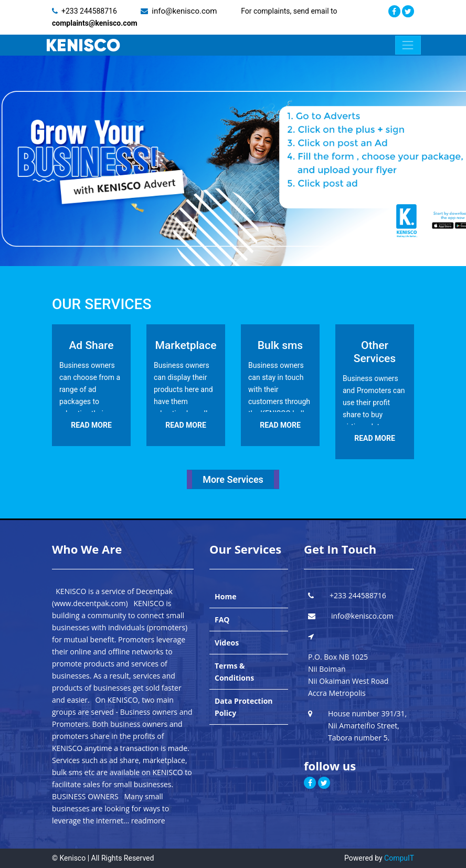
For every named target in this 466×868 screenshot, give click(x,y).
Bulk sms (280, 345)
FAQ (222, 620)
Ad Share (91, 345)
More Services (233, 479)
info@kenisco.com (185, 11)
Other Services (375, 352)
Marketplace (186, 345)
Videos (227, 643)
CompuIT (399, 858)
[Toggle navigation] (408, 45)
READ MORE (91, 425)
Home (225, 596)
